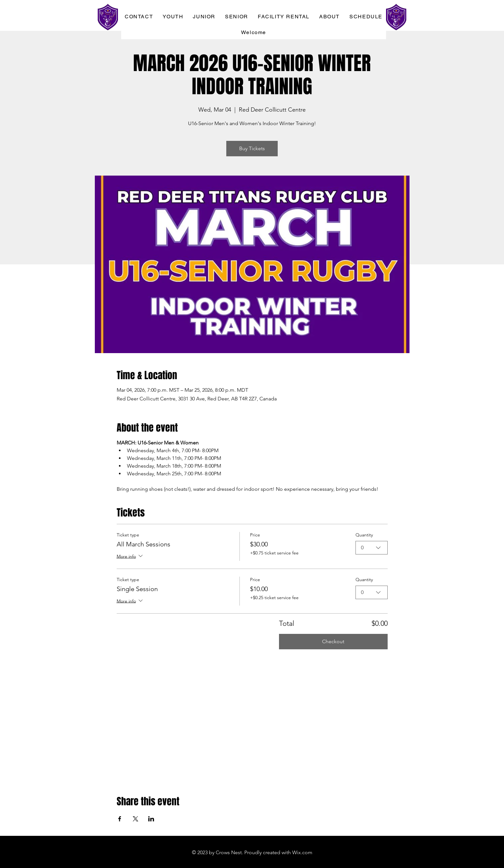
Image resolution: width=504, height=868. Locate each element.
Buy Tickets (252, 148)
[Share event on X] (135, 819)
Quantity (364, 535)
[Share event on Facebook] (120, 819)
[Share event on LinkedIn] (151, 819)
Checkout (333, 641)
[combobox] (372, 548)
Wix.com (302, 852)
